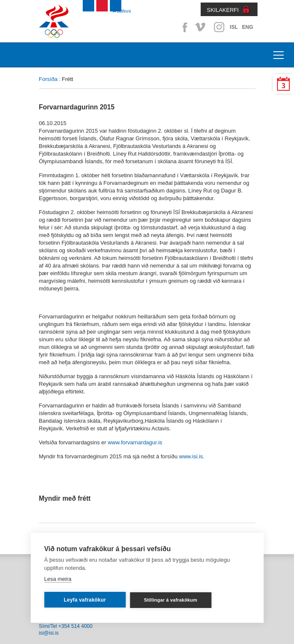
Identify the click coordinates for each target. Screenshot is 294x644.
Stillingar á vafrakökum (171, 600)
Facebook (183, 27)
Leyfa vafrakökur (85, 600)
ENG (247, 27)
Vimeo (201, 27)
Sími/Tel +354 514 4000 (66, 626)
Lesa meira (58, 579)
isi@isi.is (49, 633)
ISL (234, 27)
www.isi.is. (192, 456)
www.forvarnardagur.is (135, 442)
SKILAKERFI (223, 10)
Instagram (219, 27)
